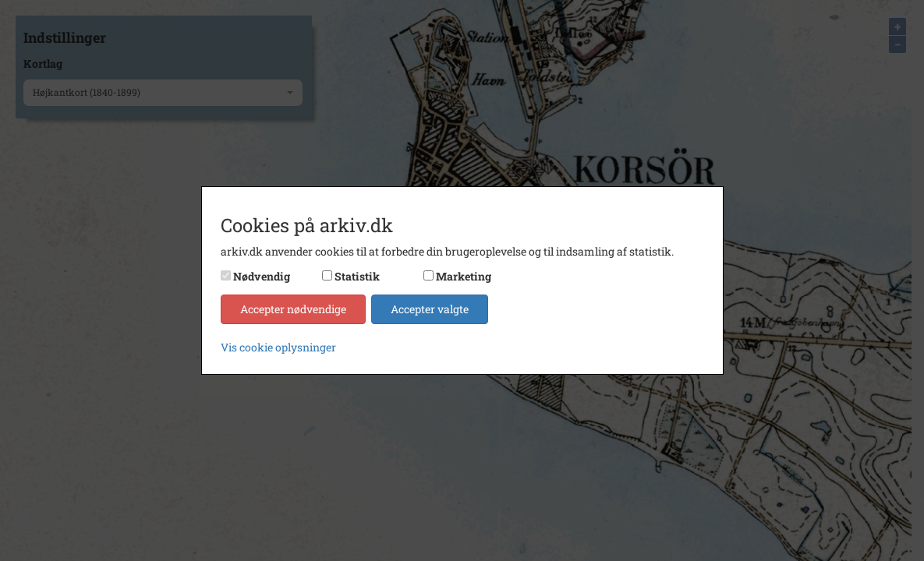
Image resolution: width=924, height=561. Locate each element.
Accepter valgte (430, 309)
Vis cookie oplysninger (278, 347)
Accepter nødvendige (293, 309)
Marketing (464, 276)
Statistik (357, 276)
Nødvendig (262, 276)
